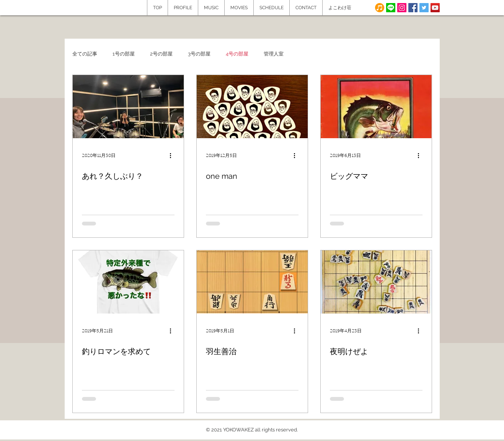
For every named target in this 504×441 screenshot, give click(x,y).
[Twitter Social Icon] (424, 8)
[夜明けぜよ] (376, 282)
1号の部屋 (124, 54)
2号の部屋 (161, 54)
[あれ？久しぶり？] (128, 107)
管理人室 (274, 54)
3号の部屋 (199, 54)
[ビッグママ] (376, 107)
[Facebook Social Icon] (413, 8)
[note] (380, 8)
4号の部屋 (237, 54)
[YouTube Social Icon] (435, 8)
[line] (391, 8)
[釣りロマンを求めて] (128, 282)
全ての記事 (85, 54)
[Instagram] (402, 8)
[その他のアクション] (173, 155)
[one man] (252, 107)
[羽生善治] (252, 282)
